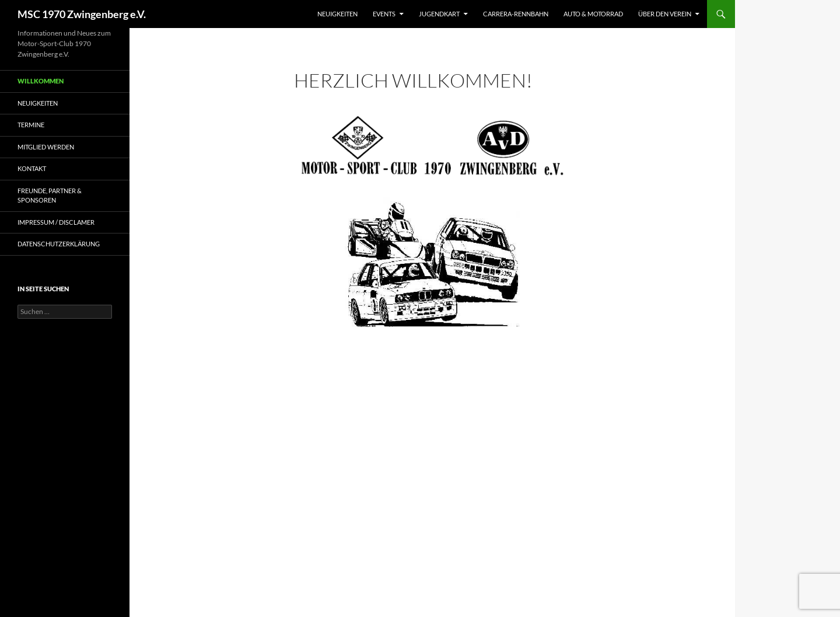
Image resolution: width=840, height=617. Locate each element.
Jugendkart (439, 14)
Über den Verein (665, 14)
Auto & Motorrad (593, 14)
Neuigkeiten (337, 14)
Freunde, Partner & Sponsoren (50, 196)
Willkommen (41, 81)
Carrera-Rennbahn (516, 14)
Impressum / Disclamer (56, 222)
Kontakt (32, 168)
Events (384, 14)
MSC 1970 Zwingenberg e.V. (82, 14)
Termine (31, 125)
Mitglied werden (46, 147)
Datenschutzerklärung (59, 244)
